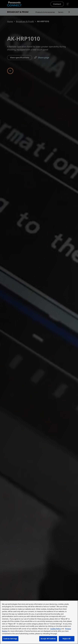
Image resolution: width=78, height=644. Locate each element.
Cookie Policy (56, 629)
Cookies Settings (10, 639)
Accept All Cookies (48, 639)
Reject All (67, 639)
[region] (39, 622)
